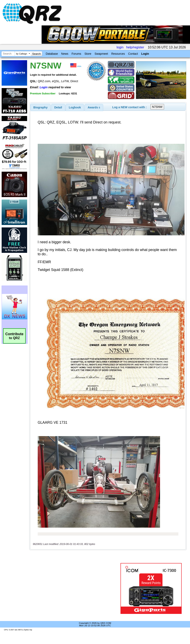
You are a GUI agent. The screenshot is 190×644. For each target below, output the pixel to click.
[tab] (41, 107)
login (120, 47)
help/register (135, 47)
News (65, 54)
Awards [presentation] (94, 107)
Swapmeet (101, 54)
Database (52, 54)
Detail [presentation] (58, 107)
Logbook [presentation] (75, 107)
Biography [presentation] (41, 107)
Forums (76, 54)
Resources (118, 54)
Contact (133, 54)
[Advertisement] (76, 588)
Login (145, 54)
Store (88, 54)
